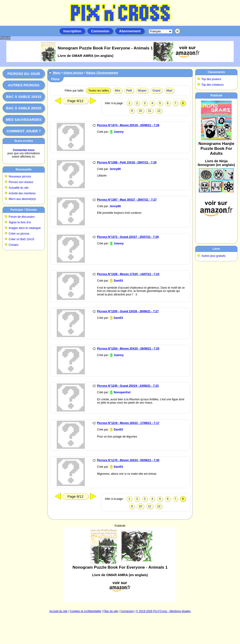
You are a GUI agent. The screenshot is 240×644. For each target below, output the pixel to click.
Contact (13, 245)
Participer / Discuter (24, 210)
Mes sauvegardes (24, 120)
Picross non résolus (21, 182)
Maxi (169, 91)
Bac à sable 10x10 (24, 97)
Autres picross (24, 85)
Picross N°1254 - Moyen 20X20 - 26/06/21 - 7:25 (128, 349)
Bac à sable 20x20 (24, 108)
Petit (129, 91)
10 (140, 111)
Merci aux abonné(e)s (22, 199)
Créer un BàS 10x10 (21, 239)
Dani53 (118, 281)
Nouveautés (24, 169)
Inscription (72, 31)
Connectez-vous (24, 150)
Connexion (100, 31)
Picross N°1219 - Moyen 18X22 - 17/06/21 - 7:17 (128, 423)
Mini (117, 91)
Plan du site (111, 611)
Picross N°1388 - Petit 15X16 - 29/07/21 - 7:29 (127, 162)
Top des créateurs (212, 85)
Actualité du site (19, 188)
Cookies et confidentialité (85, 611)
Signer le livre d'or (20, 222)
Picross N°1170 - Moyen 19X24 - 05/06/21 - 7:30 (128, 460)
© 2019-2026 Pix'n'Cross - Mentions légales (163, 611)
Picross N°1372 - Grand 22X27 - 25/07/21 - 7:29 (128, 237)
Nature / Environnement (102, 73)
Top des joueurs (211, 79)
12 (159, 111)
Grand (156, 91)
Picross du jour (24, 74)
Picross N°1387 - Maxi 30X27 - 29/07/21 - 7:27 (127, 200)
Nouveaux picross (20, 177)
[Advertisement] (120, 565)
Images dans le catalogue (25, 228)
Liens (216, 249)
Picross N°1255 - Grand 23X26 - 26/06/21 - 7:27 (128, 311)
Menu (57, 73)
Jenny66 (115, 169)
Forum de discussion (22, 217)
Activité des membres (22, 193)
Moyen (142, 91)
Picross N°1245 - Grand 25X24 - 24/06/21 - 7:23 (128, 386)
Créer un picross (19, 234)
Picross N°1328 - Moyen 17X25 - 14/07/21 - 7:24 (128, 274)
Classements (216, 72)
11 (150, 111)
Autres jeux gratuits (213, 256)
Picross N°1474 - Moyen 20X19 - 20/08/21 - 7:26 (128, 125)
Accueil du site (58, 611)
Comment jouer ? (24, 131)
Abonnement (130, 31)
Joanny (119, 132)
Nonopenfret (122, 392)
